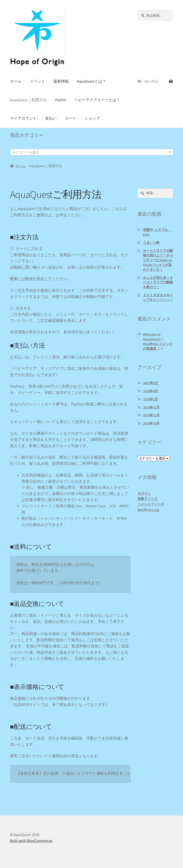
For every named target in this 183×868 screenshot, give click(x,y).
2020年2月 (150, 399)
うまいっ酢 (151, 243)
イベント (37, 81)
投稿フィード (147, 499)
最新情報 (61, 81)
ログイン (144, 493)
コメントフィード (151, 504)
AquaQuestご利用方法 (28, 100)
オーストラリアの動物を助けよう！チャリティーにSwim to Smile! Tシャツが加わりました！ (158, 260)
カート (71, 118)
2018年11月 (151, 415)
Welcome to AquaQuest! (152, 337)
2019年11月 (151, 407)
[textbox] (91, 152)
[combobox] (91, 152)
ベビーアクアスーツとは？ (97, 100)
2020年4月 (150, 391)
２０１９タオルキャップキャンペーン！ (158, 297)
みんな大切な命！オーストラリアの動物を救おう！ (158, 282)
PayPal (61, 100)
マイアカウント (23, 118)
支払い (51, 118)
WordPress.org (148, 510)
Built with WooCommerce (31, 841)
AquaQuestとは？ (91, 81)
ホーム (16, 81)
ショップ (92, 118)
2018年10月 (151, 423)
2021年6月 (150, 383)
